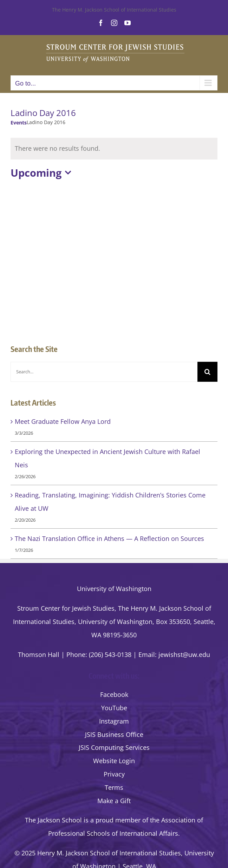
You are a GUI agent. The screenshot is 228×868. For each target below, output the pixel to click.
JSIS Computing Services (114, 747)
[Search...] (104, 372)
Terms (114, 787)
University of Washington (114, 589)
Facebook (114, 694)
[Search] (207, 372)
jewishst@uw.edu (184, 655)
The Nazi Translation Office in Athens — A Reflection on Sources (109, 538)
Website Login (114, 761)
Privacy (114, 774)
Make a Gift (114, 801)
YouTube (114, 708)
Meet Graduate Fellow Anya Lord (63, 421)
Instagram (114, 721)
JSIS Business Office (114, 734)
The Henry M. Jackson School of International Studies (114, 10)
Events (19, 123)
